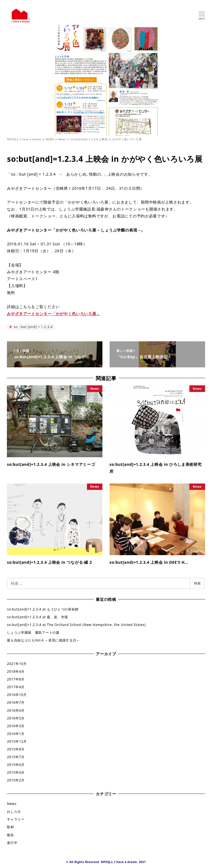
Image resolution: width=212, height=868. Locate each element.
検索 (197, 583)
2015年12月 (17, 741)
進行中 (12, 843)
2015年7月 (16, 757)
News (12, 804)
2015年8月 (16, 749)
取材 (10, 827)
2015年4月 (16, 772)
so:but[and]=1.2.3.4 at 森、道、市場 (37, 617)
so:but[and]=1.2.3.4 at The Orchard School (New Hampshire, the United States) (76, 625)
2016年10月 (17, 695)
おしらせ (14, 811)
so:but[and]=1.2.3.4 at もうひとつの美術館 (43, 609)
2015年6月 (16, 765)
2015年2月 (16, 780)
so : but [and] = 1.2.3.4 (33, 327)
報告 (10, 835)
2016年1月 (16, 734)
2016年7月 (16, 702)
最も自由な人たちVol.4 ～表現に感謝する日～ (43, 640)
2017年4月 (16, 687)
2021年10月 (17, 664)
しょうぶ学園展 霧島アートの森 (33, 632)
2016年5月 (16, 718)
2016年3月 (16, 726)
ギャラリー (16, 819)
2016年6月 (16, 710)
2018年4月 (16, 671)
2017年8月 (16, 679)
